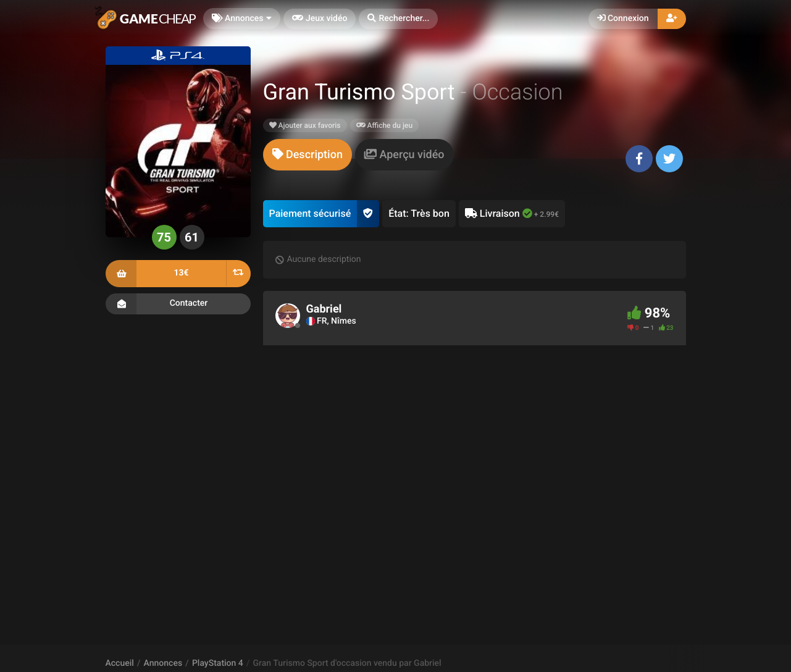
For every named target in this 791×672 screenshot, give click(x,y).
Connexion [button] (623, 19)
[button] (398, 19)
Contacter (178, 304)
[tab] (308, 155)
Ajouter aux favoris (305, 125)
